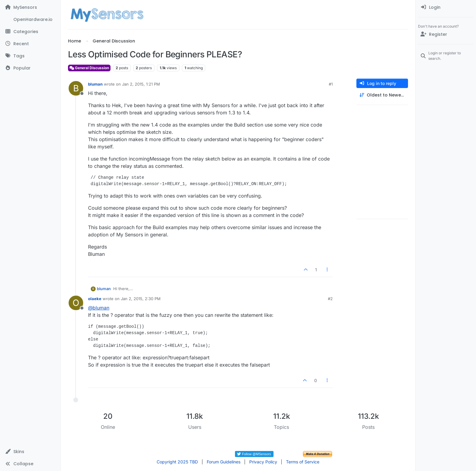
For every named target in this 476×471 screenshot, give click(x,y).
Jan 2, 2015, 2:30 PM (141, 299)
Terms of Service (303, 462)
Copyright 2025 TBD (177, 462)
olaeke (95, 299)
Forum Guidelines (224, 462)
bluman (95, 84)
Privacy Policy (263, 462)
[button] (30, 452)
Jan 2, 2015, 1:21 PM (141, 84)
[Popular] (30, 68)
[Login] (446, 7)
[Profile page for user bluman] (76, 88)
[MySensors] (30, 7)
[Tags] (30, 56)
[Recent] (30, 44)
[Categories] (30, 32)
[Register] (446, 34)
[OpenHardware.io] (30, 19)
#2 (330, 299)
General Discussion (89, 68)
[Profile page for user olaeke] (76, 303)
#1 (331, 84)
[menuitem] (446, 7)
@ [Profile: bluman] (99, 308)
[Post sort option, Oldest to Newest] (382, 95)
